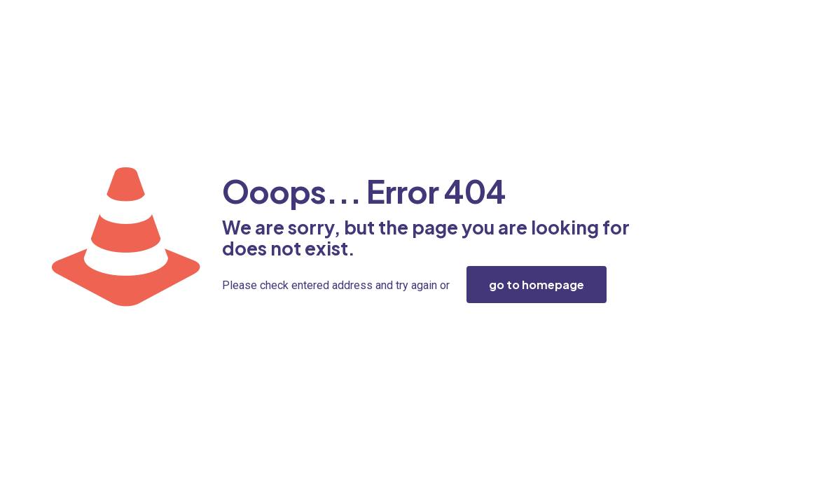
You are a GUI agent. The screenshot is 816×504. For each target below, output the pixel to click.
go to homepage (537, 285)
